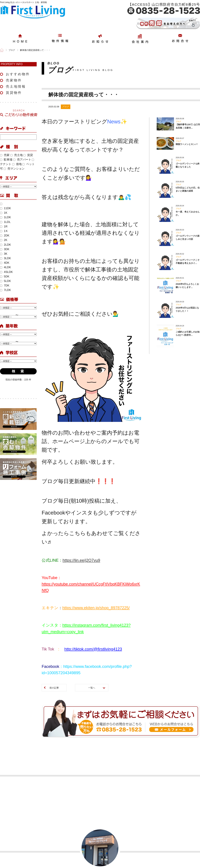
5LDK (5, 281)
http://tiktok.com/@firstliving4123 (93, 649)
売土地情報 (16, 86)
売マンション (14, 169)
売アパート (22, 160)
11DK (5, 208)
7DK (5, 286)
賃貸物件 (14, 93)
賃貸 (28, 155)
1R (4, 226)
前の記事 (54, 688)
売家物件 (14, 80)
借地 (17, 164)
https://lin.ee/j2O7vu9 (81, 560)
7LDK (5, 290)
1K (4, 213)
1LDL (5, 222)
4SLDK (6, 272)
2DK (5, 236)
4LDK (5, 267)
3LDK (5, 258)
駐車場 (6, 160)
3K (4, 254)
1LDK (5, 217)
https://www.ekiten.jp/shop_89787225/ (96, 608)
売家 (5, 155)
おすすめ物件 (18, 74)
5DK (5, 276)
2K (4, 240)
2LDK (5, 245)
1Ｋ (4, 231)
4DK (5, 263)
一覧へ (92, 688)
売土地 (16, 155)
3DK (5, 249)
